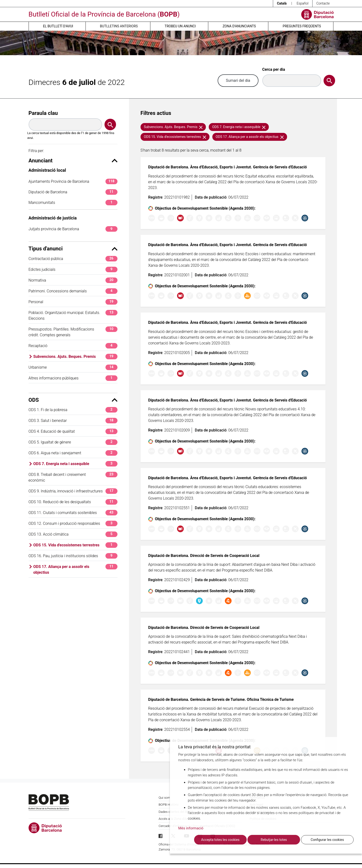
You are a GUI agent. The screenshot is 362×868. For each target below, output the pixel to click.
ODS (73, 400)
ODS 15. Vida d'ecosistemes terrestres (75, 545)
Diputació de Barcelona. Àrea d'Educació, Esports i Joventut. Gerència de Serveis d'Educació (227, 167)
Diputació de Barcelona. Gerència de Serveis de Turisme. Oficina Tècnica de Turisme (221, 700)
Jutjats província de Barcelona (73, 229)
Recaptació (73, 346)
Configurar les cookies (327, 840)
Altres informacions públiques (73, 378)
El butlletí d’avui (58, 26)
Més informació (191, 828)
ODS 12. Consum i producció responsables (73, 523)
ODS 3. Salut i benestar (73, 421)
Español (303, 3)
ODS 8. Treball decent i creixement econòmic (73, 477)
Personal (73, 302)
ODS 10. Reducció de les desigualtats (73, 502)
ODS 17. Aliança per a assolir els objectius (75, 569)
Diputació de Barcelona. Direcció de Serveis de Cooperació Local (204, 556)
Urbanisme (73, 367)
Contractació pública (73, 259)
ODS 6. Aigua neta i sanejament (73, 453)
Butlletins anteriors (119, 26)
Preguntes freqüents (302, 26)
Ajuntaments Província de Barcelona (73, 181)
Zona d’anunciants (239, 26)
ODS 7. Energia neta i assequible (75, 464)
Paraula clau (43, 113)
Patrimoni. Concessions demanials (73, 291)
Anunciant (73, 161)
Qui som (165, 797)
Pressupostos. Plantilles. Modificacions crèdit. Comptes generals (73, 332)
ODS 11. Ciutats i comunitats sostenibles (73, 513)
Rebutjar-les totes (274, 840)
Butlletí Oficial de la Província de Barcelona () (104, 14)
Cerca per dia (274, 69)
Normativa (73, 280)
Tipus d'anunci (73, 249)
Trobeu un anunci (180, 26)
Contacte (323, 3)
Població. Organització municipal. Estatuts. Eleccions (73, 315)
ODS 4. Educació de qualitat (73, 431)
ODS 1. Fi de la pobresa (73, 410)
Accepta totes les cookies (220, 840)
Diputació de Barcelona (73, 192)
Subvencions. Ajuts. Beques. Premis (75, 357)
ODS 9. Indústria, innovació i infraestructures (73, 491)
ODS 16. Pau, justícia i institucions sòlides (73, 556)
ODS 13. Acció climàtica (73, 534)
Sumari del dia (238, 80)
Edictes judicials (73, 269)
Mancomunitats (73, 203)
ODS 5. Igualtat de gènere (73, 442)
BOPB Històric (169, 804)
